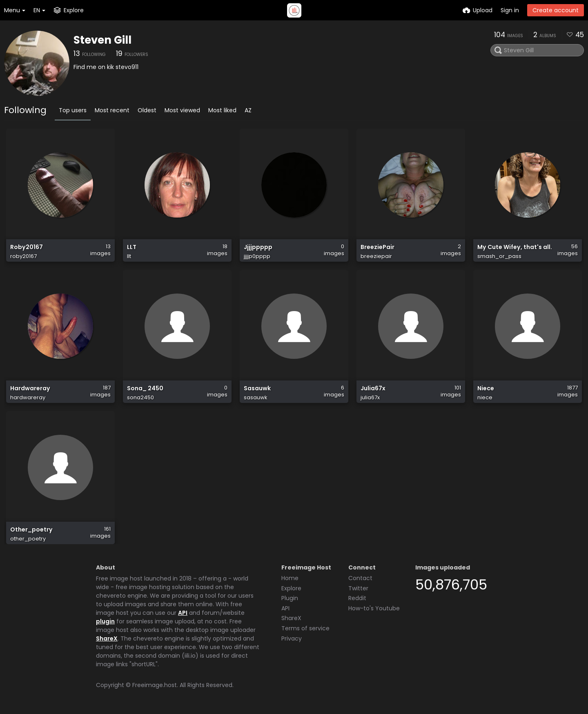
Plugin (290, 598)
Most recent (112, 110)
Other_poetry (31, 530)
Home (290, 578)
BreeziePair (378, 247)
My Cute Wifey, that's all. (515, 247)
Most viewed (182, 110)
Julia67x (373, 388)
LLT (132, 247)
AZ (248, 110)
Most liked (222, 110)
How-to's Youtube (374, 608)
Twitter (358, 588)
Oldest (147, 110)
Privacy (292, 638)
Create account (556, 10)
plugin (105, 621)
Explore (291, 588)
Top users (73, 110)
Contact (360, 578)
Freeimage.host (155, 685)
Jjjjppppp (258, 247)
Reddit (357, 598)
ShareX (107, 638)
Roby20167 (27, 247)
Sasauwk (257, 388)
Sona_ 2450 (145, 388)
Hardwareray (30, 388)
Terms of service (305, 628)
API (183, 613)
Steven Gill (102, 40)
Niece (486, 388)
